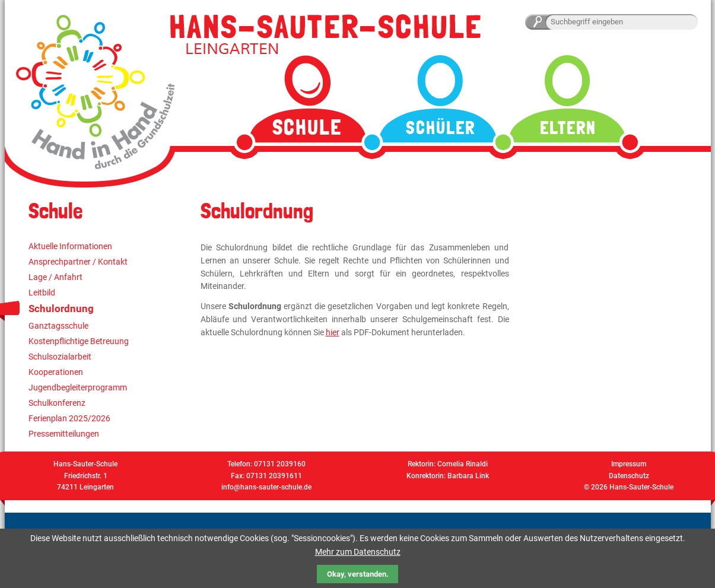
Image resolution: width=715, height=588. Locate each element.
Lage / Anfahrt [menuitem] (55, 277)
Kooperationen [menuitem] (56, 372)
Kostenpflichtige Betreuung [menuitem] (79, 341)
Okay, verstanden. (358, 574)
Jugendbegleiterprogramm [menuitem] (78, 387)
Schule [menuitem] (307, 127)
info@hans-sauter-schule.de (266, 487)
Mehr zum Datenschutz (358, 552)
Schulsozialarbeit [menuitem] (60, 357)
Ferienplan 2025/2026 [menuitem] (69, 418)
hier (333, 332)
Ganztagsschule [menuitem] (58, 326)
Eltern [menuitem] (568, 128)
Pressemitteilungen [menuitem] (64, 434)
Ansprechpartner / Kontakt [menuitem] (78, 262)
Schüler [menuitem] (441, 128)
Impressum (629, 464)
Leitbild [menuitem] (42, 293)
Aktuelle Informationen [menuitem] (70, 246)
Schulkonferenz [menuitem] (57, 403)
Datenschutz (629, 476)
